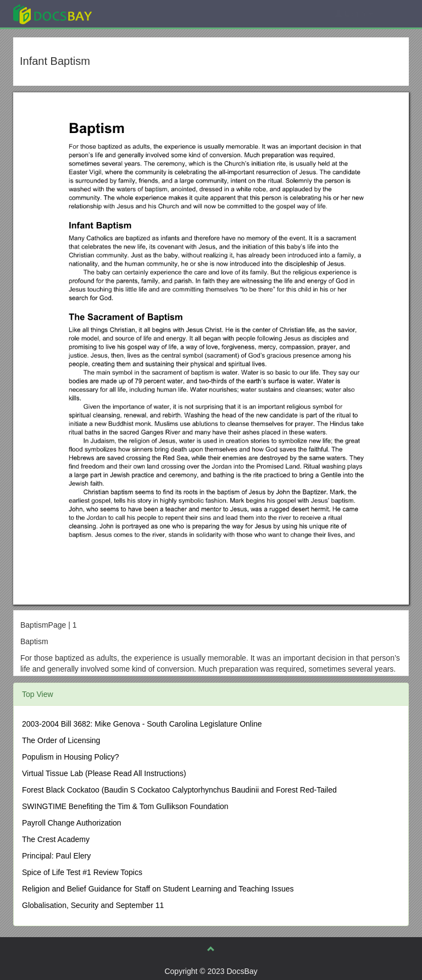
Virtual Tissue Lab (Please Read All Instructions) (104, 773)
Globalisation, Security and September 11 (93, 905)
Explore (135, 13)
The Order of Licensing (61, 740)
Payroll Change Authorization (72, 823)
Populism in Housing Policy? (71, 757)
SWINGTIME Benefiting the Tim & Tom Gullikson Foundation (125, 806)
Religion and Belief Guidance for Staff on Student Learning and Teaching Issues (158, 889)
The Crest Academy (56, 839)
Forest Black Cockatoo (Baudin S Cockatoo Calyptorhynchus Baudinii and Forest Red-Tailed (179, 790)
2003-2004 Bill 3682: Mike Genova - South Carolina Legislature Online (142, 724)
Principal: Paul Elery (56, 856)
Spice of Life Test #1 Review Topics (82, 872)
